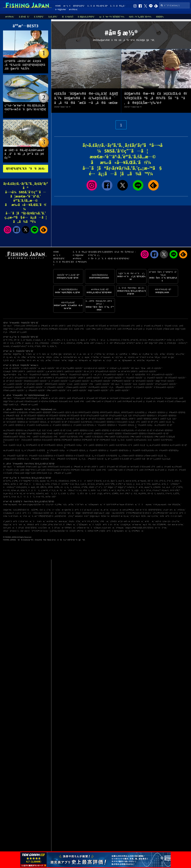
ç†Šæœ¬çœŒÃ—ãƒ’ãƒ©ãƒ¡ (14, 459)
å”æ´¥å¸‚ (140, 487)
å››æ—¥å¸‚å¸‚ (75, 484)
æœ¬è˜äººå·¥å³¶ (32, 531)
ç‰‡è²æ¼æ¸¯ (170, 510)
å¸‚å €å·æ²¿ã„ (10, 360)
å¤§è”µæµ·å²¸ (99, 513)
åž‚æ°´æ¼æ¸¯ (26, 521)
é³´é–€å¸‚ (54, 481)
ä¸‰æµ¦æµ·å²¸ (9, 513)
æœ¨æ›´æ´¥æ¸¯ (178, 525)
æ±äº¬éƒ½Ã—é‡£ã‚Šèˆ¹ (13, 381)
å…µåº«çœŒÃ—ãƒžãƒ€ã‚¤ (91, 434)
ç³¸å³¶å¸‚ (18, 343)
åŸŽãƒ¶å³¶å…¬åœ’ (164, 525)
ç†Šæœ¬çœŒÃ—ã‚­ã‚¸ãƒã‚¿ (155, 456)
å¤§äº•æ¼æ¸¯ (99, 360)
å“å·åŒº (109, 343)
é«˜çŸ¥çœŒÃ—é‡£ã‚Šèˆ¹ (55, 387)
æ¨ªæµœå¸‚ (28, 340)
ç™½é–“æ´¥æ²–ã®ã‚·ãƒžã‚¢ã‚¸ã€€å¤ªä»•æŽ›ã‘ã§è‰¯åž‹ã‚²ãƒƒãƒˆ (25, 109)
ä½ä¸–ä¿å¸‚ (66, 487)
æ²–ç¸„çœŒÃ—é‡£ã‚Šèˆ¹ (13, 384)
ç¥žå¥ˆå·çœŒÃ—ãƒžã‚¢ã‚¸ (117, 419)
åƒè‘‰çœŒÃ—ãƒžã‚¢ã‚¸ (34, 419)
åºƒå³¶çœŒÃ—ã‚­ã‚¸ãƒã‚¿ (110, 440)
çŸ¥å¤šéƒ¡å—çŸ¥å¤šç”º (50, 343)
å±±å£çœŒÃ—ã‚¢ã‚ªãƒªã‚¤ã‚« (160, 440)
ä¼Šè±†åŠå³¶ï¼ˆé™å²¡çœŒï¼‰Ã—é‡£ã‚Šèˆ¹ (70, 375)
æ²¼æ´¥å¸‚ (135, 340)
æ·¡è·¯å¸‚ (122, 481)
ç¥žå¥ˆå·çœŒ (65, 326)
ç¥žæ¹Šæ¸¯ (8, 354)
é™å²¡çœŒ (167, 326)
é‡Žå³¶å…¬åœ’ (37, 510)
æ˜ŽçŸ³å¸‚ (180, 340)
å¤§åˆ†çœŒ (180, 329)
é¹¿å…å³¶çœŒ (10, 332)
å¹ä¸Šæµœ (96, 528)
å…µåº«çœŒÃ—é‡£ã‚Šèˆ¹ (80, 381)
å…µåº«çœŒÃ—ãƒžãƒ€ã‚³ (112, 434)
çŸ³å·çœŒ (136, 326)
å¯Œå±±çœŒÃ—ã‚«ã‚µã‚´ (125, 422)
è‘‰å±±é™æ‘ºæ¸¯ (60, 360)
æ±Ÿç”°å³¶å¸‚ (110, 484)
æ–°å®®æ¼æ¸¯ (69, 528)
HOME (58, 6)
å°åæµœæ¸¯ (146, 505)
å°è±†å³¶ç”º (64, 484)
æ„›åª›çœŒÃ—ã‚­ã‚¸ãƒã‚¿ (13, 450)
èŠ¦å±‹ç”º (72, 490)
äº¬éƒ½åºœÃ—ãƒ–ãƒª (144, 430)
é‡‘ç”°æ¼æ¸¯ (121, 357)
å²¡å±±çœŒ (63, 329)
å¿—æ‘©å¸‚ (46, 484)
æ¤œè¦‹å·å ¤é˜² (82, 516)
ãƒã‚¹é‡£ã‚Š (68, 17)
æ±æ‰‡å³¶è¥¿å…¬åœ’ (129, 510)
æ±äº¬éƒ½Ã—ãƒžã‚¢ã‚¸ (54, 419)
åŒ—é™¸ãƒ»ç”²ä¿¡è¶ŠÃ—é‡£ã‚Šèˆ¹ (70, 368)
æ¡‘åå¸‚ (49, 494)
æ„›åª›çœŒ (138, 329)
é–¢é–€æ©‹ (177, 516)
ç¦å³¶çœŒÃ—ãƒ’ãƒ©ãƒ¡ (176, 412)
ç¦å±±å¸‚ (137, 484)
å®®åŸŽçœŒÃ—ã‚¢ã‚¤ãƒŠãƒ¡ (133, 412)
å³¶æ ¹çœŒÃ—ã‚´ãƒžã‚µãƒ (165, 437)
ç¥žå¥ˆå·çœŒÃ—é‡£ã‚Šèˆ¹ (90, 378)
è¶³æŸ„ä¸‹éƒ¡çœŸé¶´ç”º (157, 340)
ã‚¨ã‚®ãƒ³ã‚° (39, 17)
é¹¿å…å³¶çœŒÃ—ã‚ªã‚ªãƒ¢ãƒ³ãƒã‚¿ (66, 459)
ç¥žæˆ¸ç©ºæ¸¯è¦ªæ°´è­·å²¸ (52, 525)
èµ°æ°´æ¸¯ (41, 357)
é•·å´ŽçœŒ (158, 329)
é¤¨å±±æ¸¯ (45, 531)
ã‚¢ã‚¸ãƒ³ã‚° (53, 17)
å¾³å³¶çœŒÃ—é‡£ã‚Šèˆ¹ (99, 387)
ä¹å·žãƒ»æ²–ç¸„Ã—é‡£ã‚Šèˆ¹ (119, 368)
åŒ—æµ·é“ (8, 326)
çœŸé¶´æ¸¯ (124, 354)
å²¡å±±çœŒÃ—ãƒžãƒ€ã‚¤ (31, 440)
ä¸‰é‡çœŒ (178, 326)
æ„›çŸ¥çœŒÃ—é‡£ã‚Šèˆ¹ (101, 381)
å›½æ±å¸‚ (16, 497)
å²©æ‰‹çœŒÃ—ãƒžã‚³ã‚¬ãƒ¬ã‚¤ (65, 412)
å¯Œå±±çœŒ (125, 326)
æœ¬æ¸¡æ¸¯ (63, 521)
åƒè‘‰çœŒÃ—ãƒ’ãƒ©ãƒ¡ (13, 419)
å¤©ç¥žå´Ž (115, 516)
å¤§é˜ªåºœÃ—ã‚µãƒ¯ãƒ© (52, 434)
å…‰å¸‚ (79, 490)
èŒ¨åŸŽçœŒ (101, 326)
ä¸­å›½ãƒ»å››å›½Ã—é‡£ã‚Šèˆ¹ (95, 368)
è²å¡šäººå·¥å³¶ (110, 505)
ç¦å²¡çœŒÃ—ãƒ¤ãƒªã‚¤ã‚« (118, 450)
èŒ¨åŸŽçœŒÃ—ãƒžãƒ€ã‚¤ (35, 416)
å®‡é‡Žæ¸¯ (177, 505)
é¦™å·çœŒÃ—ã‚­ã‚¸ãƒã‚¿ (139, 445)
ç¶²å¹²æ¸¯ (81, 531)
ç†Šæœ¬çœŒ (169, 329)
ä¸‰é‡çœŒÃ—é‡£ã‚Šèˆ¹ (78, 384)
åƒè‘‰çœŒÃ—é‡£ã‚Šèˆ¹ (112, 378)
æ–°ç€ (67, 6)
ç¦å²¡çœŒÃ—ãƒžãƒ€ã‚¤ (96, 450)
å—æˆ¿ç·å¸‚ (103, 340)
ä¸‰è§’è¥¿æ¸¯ (126, 525)
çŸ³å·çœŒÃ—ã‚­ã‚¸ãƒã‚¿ (164, 422)
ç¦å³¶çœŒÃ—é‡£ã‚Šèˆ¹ (36, 390)
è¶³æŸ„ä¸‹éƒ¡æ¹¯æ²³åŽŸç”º (124, 343)
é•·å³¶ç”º (119, 484)
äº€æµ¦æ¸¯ (120, 528)
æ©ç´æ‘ (62, 490)
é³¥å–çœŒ (85, 329)
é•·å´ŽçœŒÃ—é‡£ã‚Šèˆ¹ (143, 387)
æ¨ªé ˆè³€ (86, 521)
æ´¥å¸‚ (164, 484)
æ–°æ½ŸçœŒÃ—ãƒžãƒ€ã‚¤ (14, 422)
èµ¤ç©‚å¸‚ (161, 494)
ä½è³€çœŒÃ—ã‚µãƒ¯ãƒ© (14, 456)
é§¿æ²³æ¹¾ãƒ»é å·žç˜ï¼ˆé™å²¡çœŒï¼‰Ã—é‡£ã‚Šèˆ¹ (27, 375)
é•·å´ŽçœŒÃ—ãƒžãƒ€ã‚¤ (64, 456)
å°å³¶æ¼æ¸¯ (70, 525)
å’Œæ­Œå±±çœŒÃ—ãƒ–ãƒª (158, 434)
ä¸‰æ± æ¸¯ (115, 510)
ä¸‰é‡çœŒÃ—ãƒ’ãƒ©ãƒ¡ (99, 430)
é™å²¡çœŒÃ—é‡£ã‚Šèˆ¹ (133, 378)
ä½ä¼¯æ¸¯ (115, 525)
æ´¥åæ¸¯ (150, 521)
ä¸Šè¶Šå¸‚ (116, 494)
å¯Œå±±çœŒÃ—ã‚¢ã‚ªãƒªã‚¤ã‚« (80, 422)
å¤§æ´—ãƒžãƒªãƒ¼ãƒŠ (84, 513)
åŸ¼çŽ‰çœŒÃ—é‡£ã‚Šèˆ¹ (166, 384)
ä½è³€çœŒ (159, 401)
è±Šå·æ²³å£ (166, 516)
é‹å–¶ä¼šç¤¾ (80, 262)
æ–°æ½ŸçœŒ (113, 326)
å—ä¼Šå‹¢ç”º (9, 487)
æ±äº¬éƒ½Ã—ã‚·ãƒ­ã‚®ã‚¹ (96, 419)
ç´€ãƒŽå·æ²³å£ (106, 531)
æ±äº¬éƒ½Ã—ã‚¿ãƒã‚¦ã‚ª (74, 419)
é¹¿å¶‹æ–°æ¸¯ (148, 354)
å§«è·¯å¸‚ (114, 481)
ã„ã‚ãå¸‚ (34, 490)
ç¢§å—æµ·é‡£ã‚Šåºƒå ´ (116, 513)
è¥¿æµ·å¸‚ (165, 490)
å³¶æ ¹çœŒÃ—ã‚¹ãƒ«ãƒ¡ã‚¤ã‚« (142, 437)
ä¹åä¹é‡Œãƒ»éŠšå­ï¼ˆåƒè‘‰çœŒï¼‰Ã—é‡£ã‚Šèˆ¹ (150, 375)
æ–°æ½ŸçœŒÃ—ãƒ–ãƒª (57, 422)
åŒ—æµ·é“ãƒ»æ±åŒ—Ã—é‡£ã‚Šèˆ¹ (147, 368)
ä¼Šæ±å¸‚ (171, 340)
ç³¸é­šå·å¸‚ (65, 494)
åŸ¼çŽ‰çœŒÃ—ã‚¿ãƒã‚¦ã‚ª (121, 416)
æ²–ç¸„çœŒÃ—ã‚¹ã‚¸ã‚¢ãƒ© (119, 459)
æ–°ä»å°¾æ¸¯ (161, 528)
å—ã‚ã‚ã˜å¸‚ (28, 497)
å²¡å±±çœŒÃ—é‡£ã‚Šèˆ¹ (13, 387)
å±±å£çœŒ (74, 329)
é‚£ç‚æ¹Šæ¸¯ (46, 360)
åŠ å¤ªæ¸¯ (171, 354)
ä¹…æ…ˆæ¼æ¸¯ (84, 354)
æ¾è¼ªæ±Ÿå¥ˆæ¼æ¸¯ (71, 357)
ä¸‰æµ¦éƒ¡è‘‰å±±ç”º (19, 346)
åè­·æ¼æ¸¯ (40, 521)
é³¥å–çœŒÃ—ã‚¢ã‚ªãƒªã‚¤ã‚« (66, 437)
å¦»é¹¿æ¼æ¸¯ (9, 528)
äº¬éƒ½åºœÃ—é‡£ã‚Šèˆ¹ (34, 384)
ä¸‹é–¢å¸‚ (106, 481)
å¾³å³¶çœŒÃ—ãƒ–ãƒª (35, 445)
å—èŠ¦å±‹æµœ (36, 513)
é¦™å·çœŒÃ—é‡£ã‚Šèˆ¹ (77, 390)
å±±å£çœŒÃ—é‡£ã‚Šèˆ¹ (144, 384)
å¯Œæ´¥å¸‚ (126, 340)
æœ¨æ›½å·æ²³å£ (177, 513)
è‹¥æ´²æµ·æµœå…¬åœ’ (13, 505)
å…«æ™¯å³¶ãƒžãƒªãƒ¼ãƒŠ (42, 516)
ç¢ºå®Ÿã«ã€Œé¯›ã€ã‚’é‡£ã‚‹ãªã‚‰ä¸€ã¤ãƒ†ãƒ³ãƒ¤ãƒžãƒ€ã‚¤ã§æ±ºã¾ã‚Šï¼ (25, 65)
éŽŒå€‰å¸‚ (71, 343)
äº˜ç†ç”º (103, 487)
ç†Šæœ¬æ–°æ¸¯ (84, 528)
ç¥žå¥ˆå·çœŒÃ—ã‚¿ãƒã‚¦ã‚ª (164, 419)
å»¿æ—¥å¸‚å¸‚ (8, 494)
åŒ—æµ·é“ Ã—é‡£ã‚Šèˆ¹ (122, 384)
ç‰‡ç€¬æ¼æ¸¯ (108, 528)
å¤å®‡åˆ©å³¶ (92, 531)
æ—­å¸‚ (63, 343)
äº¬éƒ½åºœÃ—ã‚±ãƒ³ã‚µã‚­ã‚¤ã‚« (122, 430)
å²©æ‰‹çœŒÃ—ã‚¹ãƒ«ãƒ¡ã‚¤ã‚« (16, 412)
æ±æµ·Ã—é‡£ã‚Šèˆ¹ (47, 368)
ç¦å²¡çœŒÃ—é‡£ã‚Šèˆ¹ (154, 378)
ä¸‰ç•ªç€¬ (50, 505)
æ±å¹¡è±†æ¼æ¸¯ (136, 521)
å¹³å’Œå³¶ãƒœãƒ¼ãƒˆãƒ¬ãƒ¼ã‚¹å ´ (139, 513)
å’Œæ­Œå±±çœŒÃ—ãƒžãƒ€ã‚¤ (135, 434)
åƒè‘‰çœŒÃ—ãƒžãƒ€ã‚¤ (166, 416)
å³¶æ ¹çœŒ (96, 329)
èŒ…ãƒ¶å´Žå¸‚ (42, 487)
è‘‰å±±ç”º (157, 490)
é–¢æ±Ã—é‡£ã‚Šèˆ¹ (12, 368)
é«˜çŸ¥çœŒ (107, 329)
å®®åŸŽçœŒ (32, 326)
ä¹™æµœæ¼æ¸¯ (108, 357)
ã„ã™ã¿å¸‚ (48, 340)
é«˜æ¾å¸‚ (18, 494)
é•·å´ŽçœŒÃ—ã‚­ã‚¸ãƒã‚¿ (84, 456)
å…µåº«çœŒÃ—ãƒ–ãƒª (71, 434)
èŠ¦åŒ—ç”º (93, 487)
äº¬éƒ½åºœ (43, 329)
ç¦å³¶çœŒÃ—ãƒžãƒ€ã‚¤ (155, 412)
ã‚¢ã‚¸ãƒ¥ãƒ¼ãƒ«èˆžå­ (22, 510)
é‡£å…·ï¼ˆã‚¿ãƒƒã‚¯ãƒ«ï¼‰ (140, 17)
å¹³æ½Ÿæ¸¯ (22, 360)
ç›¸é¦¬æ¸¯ (96, 510)
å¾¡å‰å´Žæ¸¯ (75, 521)
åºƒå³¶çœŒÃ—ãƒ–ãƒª (90, 440)
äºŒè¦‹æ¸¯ (182, 510)
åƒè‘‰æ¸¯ (56, 528)
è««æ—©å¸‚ (40, 497)
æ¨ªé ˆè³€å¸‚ (8, 340)
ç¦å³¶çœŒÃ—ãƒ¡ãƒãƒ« (13, 416)
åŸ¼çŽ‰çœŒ (78, 326)
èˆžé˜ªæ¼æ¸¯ (82, 505)
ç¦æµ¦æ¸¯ (86, 357)
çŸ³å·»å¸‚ (163, 481)
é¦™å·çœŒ (117, 329)
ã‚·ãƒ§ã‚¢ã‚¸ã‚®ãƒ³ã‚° (86, 17)
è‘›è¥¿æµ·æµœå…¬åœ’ (162, 505)
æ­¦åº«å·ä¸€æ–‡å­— (163, 521)
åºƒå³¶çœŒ (53, 329)
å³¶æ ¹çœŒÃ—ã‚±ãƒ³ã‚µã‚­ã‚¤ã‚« (117, 437)
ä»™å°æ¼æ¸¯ (20, 525)
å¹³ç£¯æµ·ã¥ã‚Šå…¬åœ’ (141, 516)
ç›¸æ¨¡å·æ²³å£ (22, 513)
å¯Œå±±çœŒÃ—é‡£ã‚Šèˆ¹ (165, 387)
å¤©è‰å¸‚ (96, 490)
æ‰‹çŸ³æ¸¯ (180, 354)
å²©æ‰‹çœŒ (20, 326)
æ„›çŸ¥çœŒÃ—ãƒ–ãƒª (163, 425)
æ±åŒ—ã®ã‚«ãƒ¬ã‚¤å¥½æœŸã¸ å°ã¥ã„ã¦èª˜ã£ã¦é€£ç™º (24, 154)
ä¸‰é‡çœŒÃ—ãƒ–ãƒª (56, 430)
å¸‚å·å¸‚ (57, 494)
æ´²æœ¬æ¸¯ (137, 525)
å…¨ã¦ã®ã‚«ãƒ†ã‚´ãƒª (97, 6)
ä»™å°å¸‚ (130, 490)
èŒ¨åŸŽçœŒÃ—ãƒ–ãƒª (76, 416)
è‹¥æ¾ (7, 516)
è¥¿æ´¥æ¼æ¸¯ (153, 360)
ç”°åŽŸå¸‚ (180, 487)
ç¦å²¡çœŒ (148, 329)
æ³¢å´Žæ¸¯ (141, 360)
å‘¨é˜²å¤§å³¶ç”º (25, 481)
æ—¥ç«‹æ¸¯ (125, 516)
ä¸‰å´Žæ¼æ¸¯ (45, 528)
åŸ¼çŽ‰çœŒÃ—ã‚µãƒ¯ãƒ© (97, 416)
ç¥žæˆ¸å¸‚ (178, 481)
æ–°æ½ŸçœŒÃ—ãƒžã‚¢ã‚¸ (36, 422)
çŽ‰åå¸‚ (75, 494)
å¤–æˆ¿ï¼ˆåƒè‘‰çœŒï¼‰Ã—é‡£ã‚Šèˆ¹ (101, 371)
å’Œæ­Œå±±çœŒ (31, 329)
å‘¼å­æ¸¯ (27, 516)
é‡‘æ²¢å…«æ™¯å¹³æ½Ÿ (137, 357)
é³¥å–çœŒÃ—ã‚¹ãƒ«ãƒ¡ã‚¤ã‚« (91, 437)
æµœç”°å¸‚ (149, 487)
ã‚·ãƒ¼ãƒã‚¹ (24, 17)
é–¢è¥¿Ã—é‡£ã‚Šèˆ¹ (29, 368)
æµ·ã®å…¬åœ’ (149, 525)
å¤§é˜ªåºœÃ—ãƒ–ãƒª (12, 434)
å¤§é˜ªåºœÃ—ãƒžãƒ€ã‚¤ (31, 434)
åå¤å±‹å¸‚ (35, 484)
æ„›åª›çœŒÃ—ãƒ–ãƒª (178, 445)
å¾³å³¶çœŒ (127, 329)
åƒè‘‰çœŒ (89, 326)
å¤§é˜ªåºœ (8, 329)
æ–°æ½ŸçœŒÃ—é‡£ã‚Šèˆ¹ (144, 381)
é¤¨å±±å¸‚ (143, 340)
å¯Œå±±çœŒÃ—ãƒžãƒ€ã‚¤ (104, 422)
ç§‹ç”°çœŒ (42, 467)
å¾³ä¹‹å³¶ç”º (175, 490)
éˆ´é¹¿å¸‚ (53, 490)
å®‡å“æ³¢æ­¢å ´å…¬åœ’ (13, 531)
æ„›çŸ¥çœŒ (156, 326)
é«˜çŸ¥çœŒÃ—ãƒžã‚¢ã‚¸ (76, 450)
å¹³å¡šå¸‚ (38, 346)
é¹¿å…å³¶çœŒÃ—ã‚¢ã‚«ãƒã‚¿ (94, 459)
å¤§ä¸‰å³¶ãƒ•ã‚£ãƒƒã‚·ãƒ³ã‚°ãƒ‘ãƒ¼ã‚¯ (140, 528)
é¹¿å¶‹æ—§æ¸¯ (57, 354)
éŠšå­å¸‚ (45, 346)
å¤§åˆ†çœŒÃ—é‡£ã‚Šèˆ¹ (99, 390)
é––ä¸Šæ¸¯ (57, 510)
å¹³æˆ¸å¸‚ (170, 481)
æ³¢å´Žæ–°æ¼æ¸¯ (67, 513)
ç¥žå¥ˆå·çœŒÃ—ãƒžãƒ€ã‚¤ (140, 419)
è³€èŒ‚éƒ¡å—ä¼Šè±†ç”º (177, 343)
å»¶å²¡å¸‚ (7, 484)
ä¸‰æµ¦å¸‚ (37, 340)
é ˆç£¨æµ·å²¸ (87, 510)
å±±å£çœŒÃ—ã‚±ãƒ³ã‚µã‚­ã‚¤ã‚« (134, 440)
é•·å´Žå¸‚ (36, 481)
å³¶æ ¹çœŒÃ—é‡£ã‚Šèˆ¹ (57, 390)
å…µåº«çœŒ (19, 329)
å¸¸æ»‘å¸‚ (84, 484)
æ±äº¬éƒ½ (53, 326)
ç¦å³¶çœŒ (43, 326)
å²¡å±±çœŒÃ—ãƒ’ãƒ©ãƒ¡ (51, 440)
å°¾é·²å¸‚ (169, 494)
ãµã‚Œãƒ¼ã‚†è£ (60, 516)
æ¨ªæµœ (121, 505)
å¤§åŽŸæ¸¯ (18, 354)
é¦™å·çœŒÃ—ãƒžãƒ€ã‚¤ (93, 445)
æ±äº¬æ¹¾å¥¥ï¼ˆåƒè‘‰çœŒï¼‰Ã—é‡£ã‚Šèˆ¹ (58, 378)
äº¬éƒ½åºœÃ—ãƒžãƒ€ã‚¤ (163, 430)
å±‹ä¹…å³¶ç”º (125, 494)
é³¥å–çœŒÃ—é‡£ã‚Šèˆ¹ (100, 384)
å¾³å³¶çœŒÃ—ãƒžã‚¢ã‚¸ (54, 445)
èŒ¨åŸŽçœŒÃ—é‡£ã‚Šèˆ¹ (176, 378)
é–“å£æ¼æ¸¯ (44, 354)
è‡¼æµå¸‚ (15, 490)
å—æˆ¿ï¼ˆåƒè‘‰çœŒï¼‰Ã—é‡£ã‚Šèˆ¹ (108, 375)
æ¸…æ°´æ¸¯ (105, 510)
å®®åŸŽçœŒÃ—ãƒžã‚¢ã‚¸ (110, 412)
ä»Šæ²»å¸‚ (131, 487)
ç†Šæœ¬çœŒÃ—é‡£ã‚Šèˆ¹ (77, 387)
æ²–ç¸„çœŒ (22, 332)
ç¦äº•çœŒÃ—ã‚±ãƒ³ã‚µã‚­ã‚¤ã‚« (37, 425)
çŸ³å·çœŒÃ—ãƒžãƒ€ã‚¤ (13, 425)
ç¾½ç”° (71, 516)
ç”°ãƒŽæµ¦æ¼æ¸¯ (84, 525)
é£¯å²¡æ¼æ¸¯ (113, 354)
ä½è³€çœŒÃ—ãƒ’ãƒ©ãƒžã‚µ (167, 450)
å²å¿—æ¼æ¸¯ (10, 357)
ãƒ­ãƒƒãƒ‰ (160, 17)
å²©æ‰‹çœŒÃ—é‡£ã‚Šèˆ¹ (14, 390)
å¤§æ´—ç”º (112, 487)
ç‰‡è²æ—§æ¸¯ (168, 357)
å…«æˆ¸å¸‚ (113, 490)
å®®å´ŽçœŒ (42, 473)
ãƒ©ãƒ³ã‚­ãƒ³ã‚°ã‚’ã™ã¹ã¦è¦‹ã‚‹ (26, 168)
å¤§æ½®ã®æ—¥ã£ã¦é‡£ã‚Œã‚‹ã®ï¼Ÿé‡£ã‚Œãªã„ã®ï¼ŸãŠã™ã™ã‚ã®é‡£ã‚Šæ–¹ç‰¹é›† (156, 98)
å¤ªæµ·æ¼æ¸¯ (85, 360)
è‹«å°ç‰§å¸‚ (97, 494)
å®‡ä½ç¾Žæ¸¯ (53, 357)
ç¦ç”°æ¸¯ (48, 510)
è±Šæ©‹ (73, 531)
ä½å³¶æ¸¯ (22, 357)
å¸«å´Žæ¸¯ (155, 516)
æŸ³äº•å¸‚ (107, 494)
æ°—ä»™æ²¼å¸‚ (29, 494)
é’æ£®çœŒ (20, 467)
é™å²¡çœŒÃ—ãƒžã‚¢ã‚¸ (125, 425)
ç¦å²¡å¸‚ (35, 343)
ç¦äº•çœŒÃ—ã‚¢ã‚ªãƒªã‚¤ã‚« (82, 425)
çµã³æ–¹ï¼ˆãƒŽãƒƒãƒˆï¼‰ (112, 17)
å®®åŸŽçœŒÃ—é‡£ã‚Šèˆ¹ (56, 384)
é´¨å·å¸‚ (65, 340)
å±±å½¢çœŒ (65, 467)
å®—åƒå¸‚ (18, 340)
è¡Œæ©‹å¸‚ (40, 494)
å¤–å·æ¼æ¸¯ (33, 360)
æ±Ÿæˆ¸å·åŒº (142, 343)
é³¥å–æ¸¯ (105, 521)
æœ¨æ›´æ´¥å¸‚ (131, 481)
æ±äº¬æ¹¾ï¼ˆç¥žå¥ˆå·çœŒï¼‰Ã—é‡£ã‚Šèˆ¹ (138, 371)
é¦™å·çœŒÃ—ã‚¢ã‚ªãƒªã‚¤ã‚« (116, 445)
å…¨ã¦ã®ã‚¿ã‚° (118, 6)
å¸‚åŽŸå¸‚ (176, 494)
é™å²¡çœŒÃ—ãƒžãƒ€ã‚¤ (105, 425)
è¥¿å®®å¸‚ (143, 494)
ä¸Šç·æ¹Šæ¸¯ (160, 354)
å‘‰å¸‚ (26, 484)
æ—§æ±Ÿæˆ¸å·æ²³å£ (71, 510)
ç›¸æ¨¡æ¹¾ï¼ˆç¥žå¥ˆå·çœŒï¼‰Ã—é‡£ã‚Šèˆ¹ (64, 371)
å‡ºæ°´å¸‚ (7, 497)
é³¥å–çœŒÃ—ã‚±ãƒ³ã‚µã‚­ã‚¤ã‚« (40, 437)
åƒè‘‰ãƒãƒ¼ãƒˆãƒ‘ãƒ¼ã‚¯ (27, 528)
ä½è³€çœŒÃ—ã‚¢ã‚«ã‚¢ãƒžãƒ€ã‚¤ (39, 456)
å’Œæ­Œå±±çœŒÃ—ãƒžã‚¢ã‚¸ (15, 437)
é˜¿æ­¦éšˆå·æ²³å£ (11, 521)
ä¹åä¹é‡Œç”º (85, 481)
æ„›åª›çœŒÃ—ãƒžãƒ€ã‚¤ (159, 445)
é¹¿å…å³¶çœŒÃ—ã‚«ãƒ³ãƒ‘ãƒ (38, 459)
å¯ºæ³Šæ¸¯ (95, 357)
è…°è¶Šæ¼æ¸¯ (136, 354)
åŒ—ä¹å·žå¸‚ (9, 343)
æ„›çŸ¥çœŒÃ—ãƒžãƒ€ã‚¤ (13, 430)
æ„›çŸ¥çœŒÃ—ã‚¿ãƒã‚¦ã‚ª (35, 430)
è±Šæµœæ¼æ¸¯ (96, 505)
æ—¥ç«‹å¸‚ (73, 340)
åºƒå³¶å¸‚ (80, 343)
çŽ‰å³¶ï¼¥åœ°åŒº (161, 513)
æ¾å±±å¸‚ (128, 484)
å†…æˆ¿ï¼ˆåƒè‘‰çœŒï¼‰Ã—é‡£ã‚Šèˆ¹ (20, 378)
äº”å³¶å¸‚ (85, 487)
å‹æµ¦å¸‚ (82, 340)
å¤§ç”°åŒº (153, 343)
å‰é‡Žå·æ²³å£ (101, 525)
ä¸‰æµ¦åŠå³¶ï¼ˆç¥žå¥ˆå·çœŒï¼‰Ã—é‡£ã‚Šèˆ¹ (24, 371)
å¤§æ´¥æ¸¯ (8, 510)
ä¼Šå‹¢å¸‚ (77, 487)
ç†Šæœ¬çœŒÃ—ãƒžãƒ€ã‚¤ (132, 456)
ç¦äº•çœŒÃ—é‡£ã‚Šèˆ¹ (59, 381)
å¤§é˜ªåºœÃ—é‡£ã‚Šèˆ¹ (166, 381)
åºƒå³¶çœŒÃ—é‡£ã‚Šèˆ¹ (122, 381)
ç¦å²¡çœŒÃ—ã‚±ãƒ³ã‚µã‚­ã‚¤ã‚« (142, 450)
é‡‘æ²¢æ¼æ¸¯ (70, 354)
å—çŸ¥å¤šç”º (173, 484)
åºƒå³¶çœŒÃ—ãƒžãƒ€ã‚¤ (71, 440)
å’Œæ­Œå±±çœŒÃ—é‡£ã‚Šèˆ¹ (36, 381)
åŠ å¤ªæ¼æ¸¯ (131, 505)
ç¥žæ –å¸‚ (163, 343)
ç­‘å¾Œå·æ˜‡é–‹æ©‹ (119, 521)
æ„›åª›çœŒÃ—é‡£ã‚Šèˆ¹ (34, 387)
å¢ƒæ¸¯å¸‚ (53, 346)
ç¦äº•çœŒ (146, 326)
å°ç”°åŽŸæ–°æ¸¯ (99, 354)
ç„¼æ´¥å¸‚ (45, 490)
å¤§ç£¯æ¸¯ (8, 525)
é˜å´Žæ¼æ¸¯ (29, 354)
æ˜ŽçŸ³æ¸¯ (32, 357)
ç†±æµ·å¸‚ (99, 343)
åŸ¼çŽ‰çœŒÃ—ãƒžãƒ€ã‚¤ (144, 416)
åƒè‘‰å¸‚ (148, 490)
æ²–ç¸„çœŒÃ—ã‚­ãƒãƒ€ (140, 459)
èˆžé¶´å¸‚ (105, 490)
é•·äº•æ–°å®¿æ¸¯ (154, 357)
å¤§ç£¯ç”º (122, 487)
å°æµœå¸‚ (27, 343)
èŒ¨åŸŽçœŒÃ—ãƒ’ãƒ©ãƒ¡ (56, 416)
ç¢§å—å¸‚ (139, 490)
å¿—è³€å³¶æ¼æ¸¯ (136, 531)
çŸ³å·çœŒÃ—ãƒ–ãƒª (145, 422)
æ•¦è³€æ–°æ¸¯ (52, 521)
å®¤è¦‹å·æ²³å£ (34, 525)
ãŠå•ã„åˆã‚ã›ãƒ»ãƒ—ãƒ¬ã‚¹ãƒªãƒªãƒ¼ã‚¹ (109, 258)
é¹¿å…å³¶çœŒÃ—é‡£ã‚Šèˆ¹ (121, 387)
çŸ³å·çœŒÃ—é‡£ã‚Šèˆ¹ (120, 390)
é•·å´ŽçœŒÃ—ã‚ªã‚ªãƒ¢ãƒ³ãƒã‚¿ (108, 456)
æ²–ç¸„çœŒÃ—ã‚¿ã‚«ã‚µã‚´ (161, 459)
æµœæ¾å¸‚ (45, 481)
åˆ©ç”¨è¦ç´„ (94, 255)
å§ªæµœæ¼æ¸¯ (129, 360)
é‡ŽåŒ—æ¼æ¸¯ (51, 513)
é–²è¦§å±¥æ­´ (61, 9)
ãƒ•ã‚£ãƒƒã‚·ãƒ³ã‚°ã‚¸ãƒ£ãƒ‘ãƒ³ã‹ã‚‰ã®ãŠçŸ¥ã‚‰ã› (112, 252)
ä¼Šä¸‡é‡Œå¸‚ (22, 487)
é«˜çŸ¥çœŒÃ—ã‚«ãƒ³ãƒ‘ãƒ (35, 450)
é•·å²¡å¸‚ (31, 346)
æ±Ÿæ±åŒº (89, 343)
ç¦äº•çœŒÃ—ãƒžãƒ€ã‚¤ (60, 425)
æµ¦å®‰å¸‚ (156, 484)
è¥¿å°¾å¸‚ (121, 490)
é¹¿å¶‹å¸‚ (58, 340)
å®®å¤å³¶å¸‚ (54, 487)
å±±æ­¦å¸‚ (7, 346)
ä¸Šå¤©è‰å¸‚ (159, 487)
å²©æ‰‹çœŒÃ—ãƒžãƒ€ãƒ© (40, 412)
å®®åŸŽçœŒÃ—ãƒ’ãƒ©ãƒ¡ (89, 412)
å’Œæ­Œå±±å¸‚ (115, 340)
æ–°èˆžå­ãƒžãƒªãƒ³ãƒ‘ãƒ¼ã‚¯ (151, 510)
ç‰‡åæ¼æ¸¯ (114, 360)
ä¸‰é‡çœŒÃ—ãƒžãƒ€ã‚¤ (77, 430)
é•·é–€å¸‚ (7, 490)
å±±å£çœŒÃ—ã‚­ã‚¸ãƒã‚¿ (14, 445)
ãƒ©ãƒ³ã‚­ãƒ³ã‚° (79, 6)
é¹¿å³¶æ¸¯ (59, 505)
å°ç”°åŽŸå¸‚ (91, 340)
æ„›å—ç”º (171, 487)
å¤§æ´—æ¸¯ (73, 360)
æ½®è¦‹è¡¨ (74, 9)
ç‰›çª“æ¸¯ (176, 521)
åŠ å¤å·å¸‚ (85, 494)
